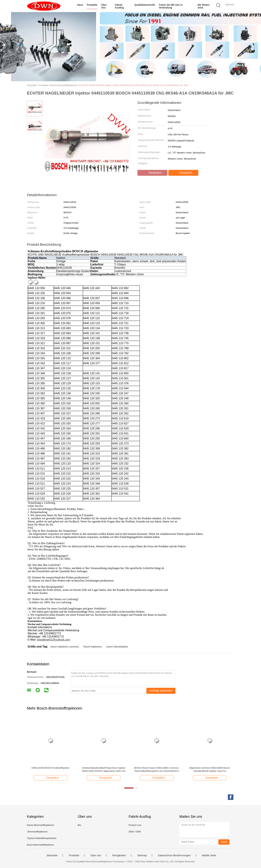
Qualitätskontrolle (145, 5)
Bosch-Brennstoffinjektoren (40, 845)
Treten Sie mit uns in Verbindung (171, 6)
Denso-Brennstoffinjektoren (40, 825)
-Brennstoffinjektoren (37, 832)
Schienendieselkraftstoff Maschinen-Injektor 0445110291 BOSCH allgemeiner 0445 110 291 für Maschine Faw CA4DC (103, 770)
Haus (80, 5)
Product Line (135, 825)
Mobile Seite (209, 855)
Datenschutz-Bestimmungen (174, 855)
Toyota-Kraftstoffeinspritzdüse (42, 838)
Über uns (104, 6)
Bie (79, 825)
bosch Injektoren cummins (64, 647)
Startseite (52, 855)
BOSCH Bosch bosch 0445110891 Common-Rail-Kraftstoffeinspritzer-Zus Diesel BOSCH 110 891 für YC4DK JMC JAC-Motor (157, 770)
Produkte (92, 5)
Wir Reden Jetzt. (203, 6)
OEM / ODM (135, 832)
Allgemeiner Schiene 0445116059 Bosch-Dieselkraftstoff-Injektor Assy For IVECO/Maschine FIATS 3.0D (210, 770)
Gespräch (153, 173)
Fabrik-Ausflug (119, 6)
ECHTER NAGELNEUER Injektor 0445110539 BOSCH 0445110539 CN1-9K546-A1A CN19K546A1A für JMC (133, 85)
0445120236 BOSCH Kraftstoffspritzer (50, 768)
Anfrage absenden (161, 691)
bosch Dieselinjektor (117, 647)
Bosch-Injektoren (92, 647)
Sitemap (142, 855)
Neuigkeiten (119, 855)
